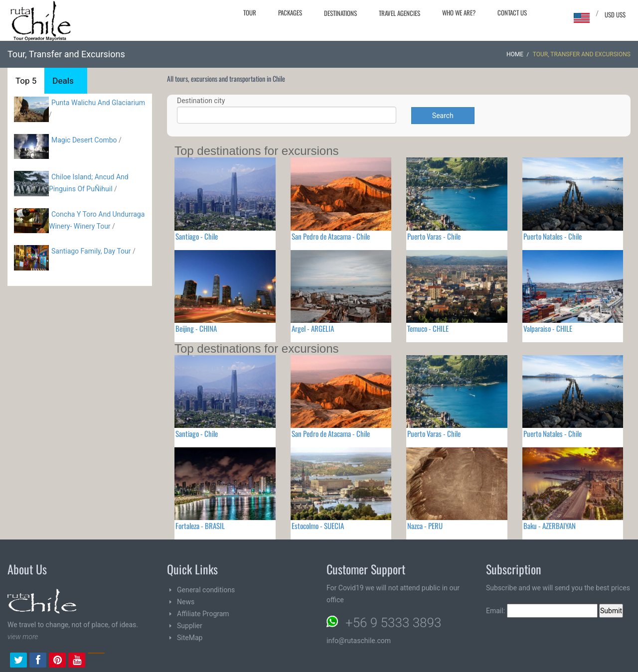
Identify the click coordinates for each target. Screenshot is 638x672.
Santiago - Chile (197, 236)
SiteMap (190, 638)
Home (515, 54)
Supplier (190, 626)
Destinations (340, 13)
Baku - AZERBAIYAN (550, 526)
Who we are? (459, 12)
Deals (63, 81)
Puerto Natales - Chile (553, 236)
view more (23, 637)
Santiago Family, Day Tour (91, 251)
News (186, 602)
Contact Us (512, 12)
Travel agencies (399, 13)
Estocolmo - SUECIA (318, 526)
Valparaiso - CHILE (548, 328)
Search (443, 116)
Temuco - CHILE (428, 328)
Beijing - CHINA (196, 328)
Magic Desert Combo (84, 140)
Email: (542, 611)
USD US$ (615, 14)
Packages (290, 12)
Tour (250, 12)
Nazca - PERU (425, 526)
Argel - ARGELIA (313, 328)
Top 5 (26, 81)
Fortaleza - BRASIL (200, 526)
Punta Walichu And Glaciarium (98, 103)
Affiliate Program (203, 614)
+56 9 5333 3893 (393, 623)
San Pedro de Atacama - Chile (331, 236)
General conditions (206, 590)
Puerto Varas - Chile (434, 236)
